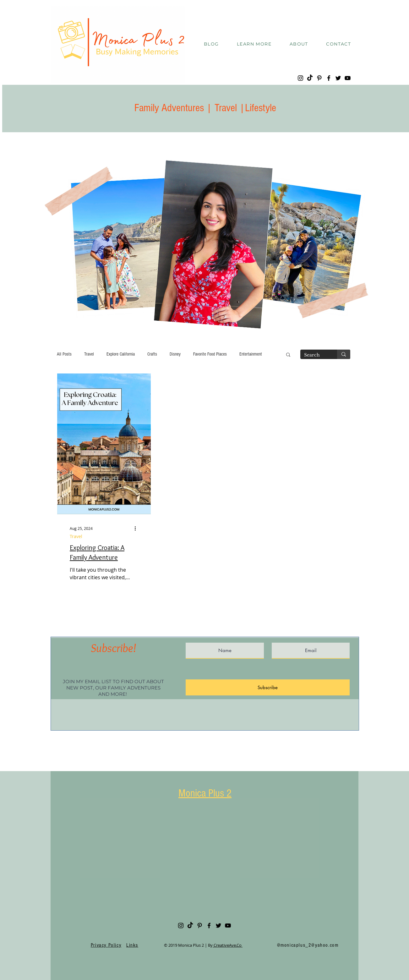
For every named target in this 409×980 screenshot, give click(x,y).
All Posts (64, 354)
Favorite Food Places (210, 354)
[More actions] (137, 528)
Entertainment (251, 354)
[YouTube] (348, 78)
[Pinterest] (319, 78)
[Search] (314, 355)
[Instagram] (300, 78)
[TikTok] (310, 78)
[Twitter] (338, 78)
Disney (175, 354)
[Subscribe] (268, 687)
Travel (89, 354)
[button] (254, 44)
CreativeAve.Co (228, 945)
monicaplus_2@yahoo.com (309, 945)
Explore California (121, 354)
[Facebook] (329, 78)
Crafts (152, 354)
